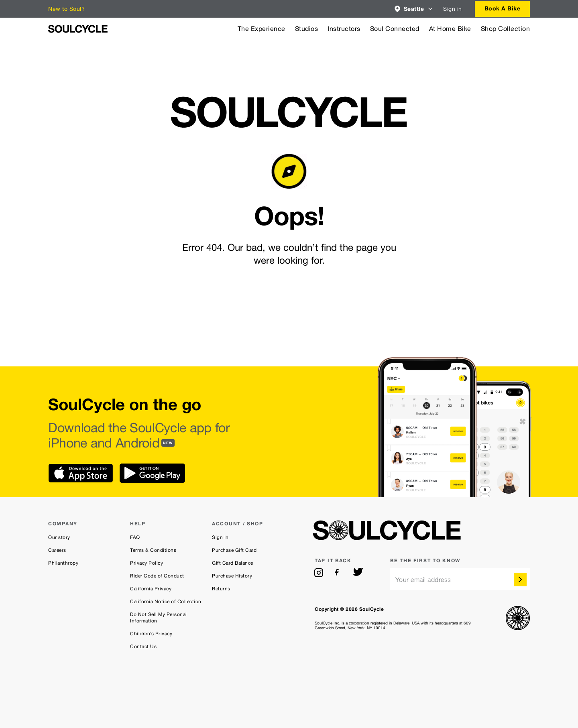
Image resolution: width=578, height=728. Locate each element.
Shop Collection (506, 29)
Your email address (423, 580)
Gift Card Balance (233, 563)
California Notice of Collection (166, 602)
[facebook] (338, 573)
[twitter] (358, 573)
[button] (414, 9)
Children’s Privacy (151, 634)
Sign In (220, 537)
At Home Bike (450, 29)
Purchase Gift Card (234, 550)
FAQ (135, 537)
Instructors (344, 29)
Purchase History (232, 576)
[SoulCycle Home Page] (78, 29)
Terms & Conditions (153, 550)
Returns (221, 589)
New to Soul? (66, 9)
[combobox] (414, 9)
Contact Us (143, 647)
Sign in (453, 9)
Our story (59, 537)
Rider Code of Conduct (157, 576)
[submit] (520, 580)
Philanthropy (63, 563)
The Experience (262, 29)
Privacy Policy (147, 563)
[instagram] (319, 573)
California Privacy (151, 589)
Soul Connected (395, 29)
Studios (307, 29)
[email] (460, 579)
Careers (57, 550)
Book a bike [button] (503, 8)
